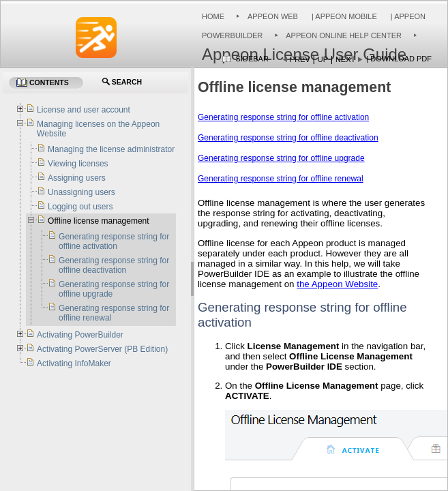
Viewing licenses (78, 164)
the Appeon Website (337, 284)
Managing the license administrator (111, 149)
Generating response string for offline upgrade (281, 158)
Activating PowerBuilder (80, 335)
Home (213, 16)
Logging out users (80, 207)
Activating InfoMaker (74, 363)
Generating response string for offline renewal (281, 179)
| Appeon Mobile (343, 16)
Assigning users (77, 178)
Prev (300, 59)
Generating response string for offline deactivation (288, 138)
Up (323, 59)
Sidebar (252, 59)
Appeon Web (273, 16)
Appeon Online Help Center (344, 35)
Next (345, 59)
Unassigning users (81, 192)
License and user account (84, 110)
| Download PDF (399, 59)
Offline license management (99, 221)
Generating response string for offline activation (283, 117)
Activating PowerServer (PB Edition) (102, 349)
